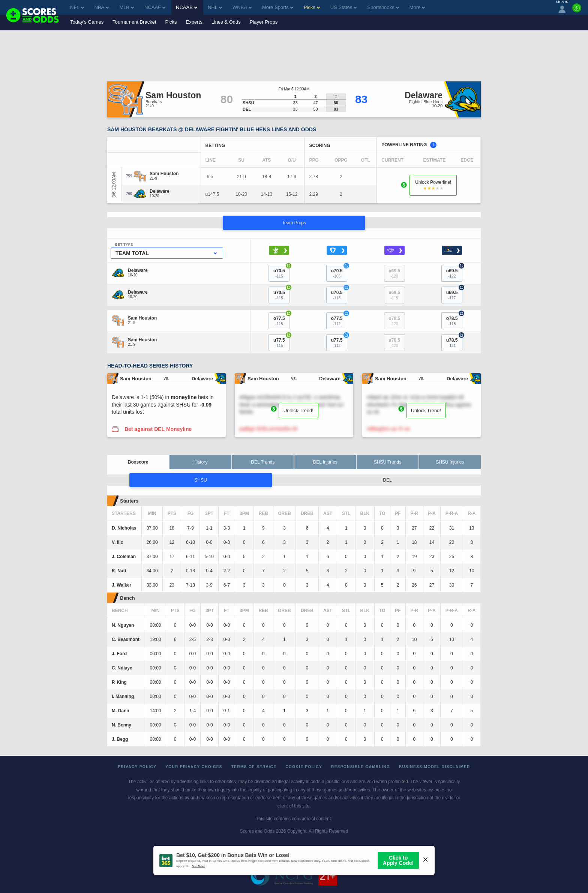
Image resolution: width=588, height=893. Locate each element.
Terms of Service (254, 767)
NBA (102, 7)
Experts (194, 22)
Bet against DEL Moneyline (158, 429)
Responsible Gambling (361, 767)
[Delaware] (160, 191)
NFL (77, 7)
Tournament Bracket (134, 22)
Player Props (264, 22)
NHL (215, 7)
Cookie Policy (304, 767)
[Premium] (577, 11)
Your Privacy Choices (194, 767)
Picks (171, 22)
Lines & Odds (226, 22)
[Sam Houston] (164, 174)
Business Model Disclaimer (435, 767)
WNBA (242, 7)
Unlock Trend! (298, 410)
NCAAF (155, 7)
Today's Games (87, 22)
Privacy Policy (137, 767)
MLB (127, 7)
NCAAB (187, 7)
